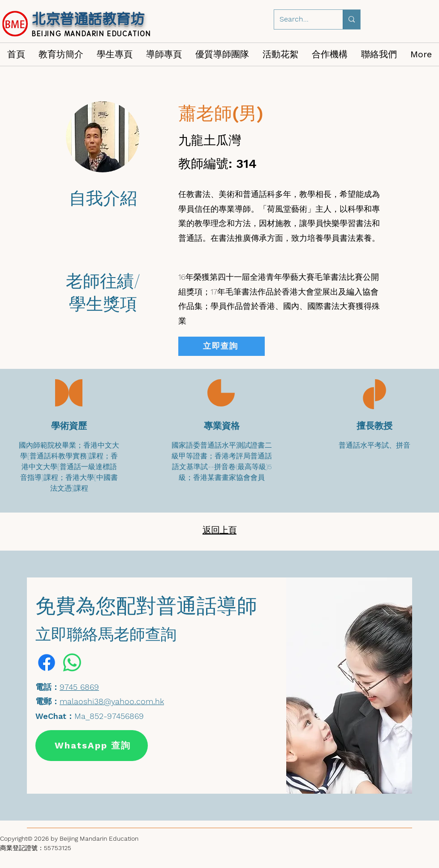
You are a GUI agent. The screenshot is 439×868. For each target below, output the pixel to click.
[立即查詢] (222, 346)
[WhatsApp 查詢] (92, 746)
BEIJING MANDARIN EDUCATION (92, 33)
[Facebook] (47, 663)
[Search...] (302, 19)
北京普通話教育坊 (88, 19)
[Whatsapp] (72, 663)
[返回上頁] (220, 530)
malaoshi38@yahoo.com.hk (112, 701)
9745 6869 (79, 687)
